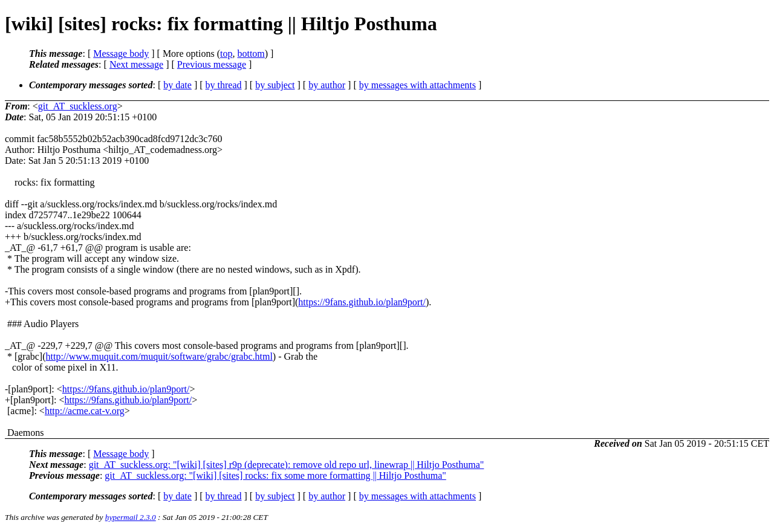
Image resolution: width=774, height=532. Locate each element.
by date (177, 85)
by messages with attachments (418, 85)
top (226, 54)
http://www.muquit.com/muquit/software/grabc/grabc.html (159, 356)
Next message (136, 64)
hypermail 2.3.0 (131, 517)
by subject (275, 85)
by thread (224, 85)
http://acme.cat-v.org (85, 411)
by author (327, 85)
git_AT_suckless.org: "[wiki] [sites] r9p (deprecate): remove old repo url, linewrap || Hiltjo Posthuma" (287, 465)
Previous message (212, 64)
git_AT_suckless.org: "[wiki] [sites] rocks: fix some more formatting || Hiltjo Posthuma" (275, 475)
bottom (251, 54)
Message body (121, 54)
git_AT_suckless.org (78, 106)
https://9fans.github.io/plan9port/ (362, 302)
